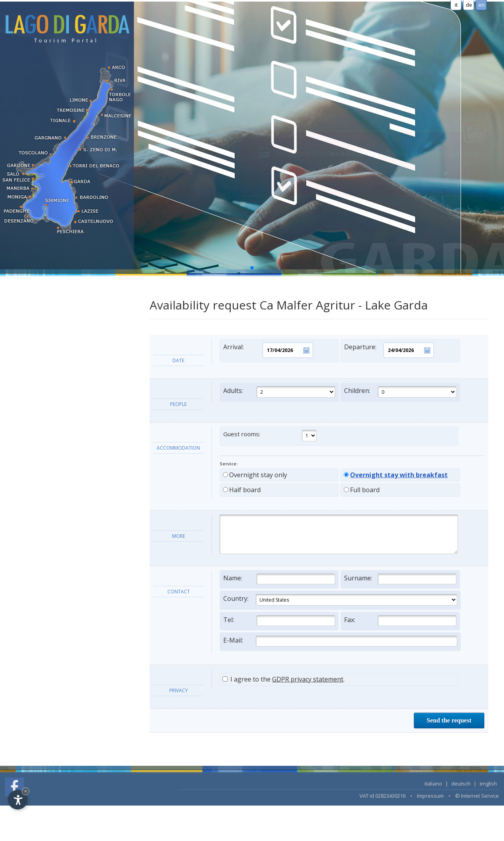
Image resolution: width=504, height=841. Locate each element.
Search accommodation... (43, 424)
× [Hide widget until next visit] (26, 791)
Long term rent (30, 378)
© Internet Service (477, 796)
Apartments (25, 316)
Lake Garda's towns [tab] (35, 482)
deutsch (461, 784)
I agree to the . (283, 679)
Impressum (430, 796)
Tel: (279, 621)
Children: (400, 392)
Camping (21, 362)
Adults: (279, 392)
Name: (279, 579)
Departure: (389, 350)
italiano (433, 784)
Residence (23, 301)
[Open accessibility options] (18, 800)
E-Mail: (340, 641)
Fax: (400, 621)
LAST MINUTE (29, 408)
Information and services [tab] (43, 452)
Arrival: (268, 350)
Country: (340, 600)
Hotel (17, 285)
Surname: (400, 579)
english (488, 784)
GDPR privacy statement (308, 679)
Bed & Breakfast (31, 347)
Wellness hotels (30, 393)
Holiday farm (27, 331)
